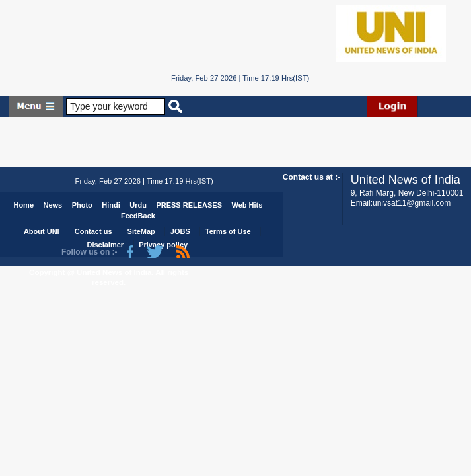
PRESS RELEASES (189, 205)
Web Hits (247, 205)
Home (23, 205)
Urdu (138, 205)
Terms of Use (228, 231)
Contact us (93, 231)
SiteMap (141, 231)
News (53, 205)
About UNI (42, 231)
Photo (82, 205)
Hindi (111, 205)
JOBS (180, 231)
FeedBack (138, 216)
